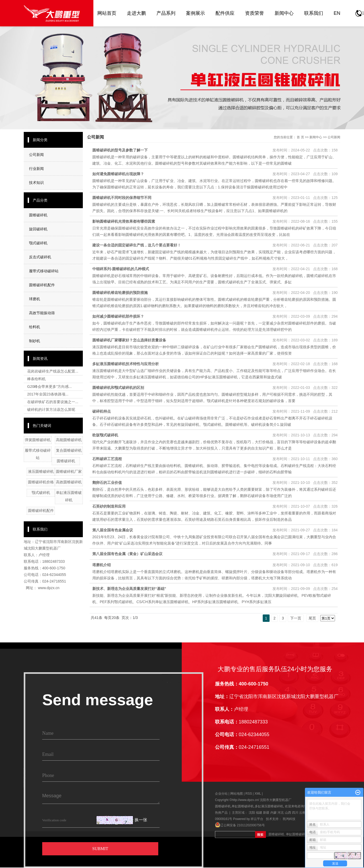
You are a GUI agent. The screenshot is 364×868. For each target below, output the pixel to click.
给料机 (35, 327)
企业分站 (221, 794)
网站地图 (237, 794)
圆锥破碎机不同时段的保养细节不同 (122, 198)
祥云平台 (257, 819)
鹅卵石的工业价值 (107, 483)
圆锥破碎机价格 (41, 482)
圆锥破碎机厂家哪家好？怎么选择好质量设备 (129, 340)
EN (337, 13)
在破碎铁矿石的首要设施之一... (53, 402)
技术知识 (36, 183)
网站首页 (107, 13)
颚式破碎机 (38, 243)
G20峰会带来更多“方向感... (49, 387)
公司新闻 (36, 155)
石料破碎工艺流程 (107, 459)
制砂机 (35, 341)
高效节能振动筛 (42, 313)
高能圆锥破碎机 (69, 440)
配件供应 (225, 13)
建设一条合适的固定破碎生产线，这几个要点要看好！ (137, 245)
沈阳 (252, 813)
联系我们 (314, 13)
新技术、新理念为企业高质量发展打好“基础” (129, 589)
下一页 (296, 618)
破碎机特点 (102, 411)
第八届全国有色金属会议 (113, 530)
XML (258, 794)
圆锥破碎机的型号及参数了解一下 (120, 150)
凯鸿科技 (289, 819)
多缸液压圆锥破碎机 (269, 806)
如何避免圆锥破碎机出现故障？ (118, 174)
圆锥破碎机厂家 (69, 471)
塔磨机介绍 (102, 565)
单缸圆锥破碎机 (243, 806)
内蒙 (274, 813)
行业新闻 (36, 169)
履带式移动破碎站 (44, 271)
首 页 (300, 137)
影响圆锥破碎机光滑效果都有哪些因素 (124, 221)
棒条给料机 (36, 379)
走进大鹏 (136, 13)
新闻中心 (284, 13)
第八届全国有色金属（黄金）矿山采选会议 (127, 554)
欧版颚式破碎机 (105, 435)
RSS (249, 794)
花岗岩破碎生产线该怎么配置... (53, 371)
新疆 (266, 813)
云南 (302, 813)
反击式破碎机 (40, 257)
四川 (295, 813)
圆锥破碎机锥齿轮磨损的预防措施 (120, 293)
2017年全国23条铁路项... (48, 394)
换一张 (141, 820)
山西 (288, 813)
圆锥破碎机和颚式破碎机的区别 (118, 388)
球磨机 (35, 299)
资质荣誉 (255, 13)
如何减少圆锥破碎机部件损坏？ (118, 316)
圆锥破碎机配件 (42, 285)
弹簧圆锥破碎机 (38, 440)
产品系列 (166, 13)
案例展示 (195, 13)
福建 (259, 813)
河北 (281, 813)
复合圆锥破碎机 (69, 450)
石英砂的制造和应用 (109, 506)
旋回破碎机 (38, 229)
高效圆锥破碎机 (69, 482)
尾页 (312, 618)
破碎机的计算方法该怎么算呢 (51, 409)
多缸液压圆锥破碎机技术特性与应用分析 (126, 364)
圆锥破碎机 (38, 215)
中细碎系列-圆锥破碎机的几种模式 (121, 269)
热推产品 (221, 813)
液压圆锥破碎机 (41, 471)
